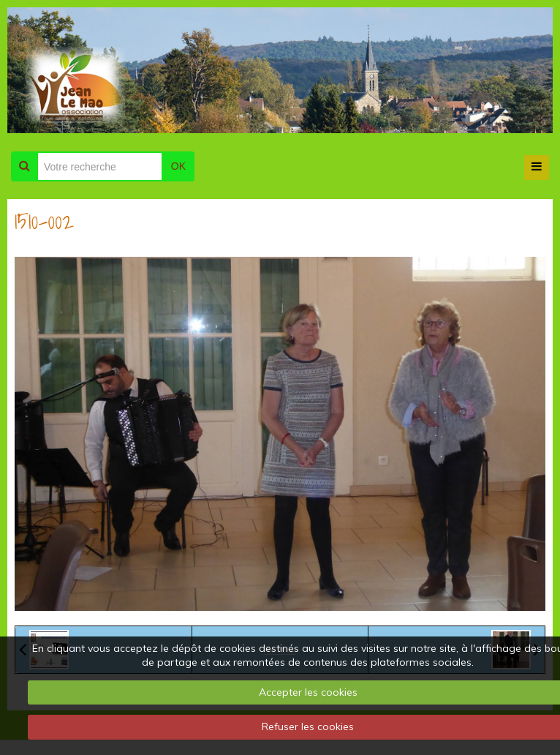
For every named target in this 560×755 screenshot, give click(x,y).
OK (178, 166)
